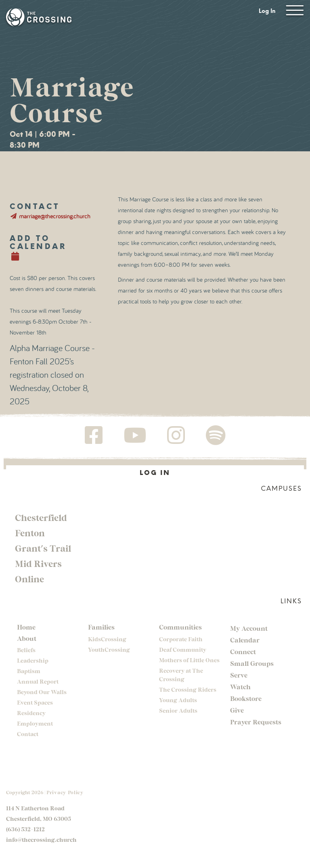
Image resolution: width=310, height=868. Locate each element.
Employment (35, 723)
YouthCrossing (109, 649)
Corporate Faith (181, 639)
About (27, 638)
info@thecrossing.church (41, 840)
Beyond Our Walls (42, 692)
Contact (28, 734)
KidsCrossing (107, 639)
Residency (31, 713)
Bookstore (246, 698)
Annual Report (38, 681)
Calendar (245, 640)
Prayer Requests (256, 722)
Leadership (33, 660)
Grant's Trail (43, 548)
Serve (239, 675)
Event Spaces (35, 702)
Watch (240, 687)
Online (29, 579)
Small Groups (252, 663)
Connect (243, 652)
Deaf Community (183, 649)
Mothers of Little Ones (189, 660)
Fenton (30, 533)
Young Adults (178, 700)
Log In (267, 11)
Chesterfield (41, 517)
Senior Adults (178, 710)
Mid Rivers (38, 563)
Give (237, 710)
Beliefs (26, 650)
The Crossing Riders (188, 689)
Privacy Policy (65, 792)
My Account (249, 628)
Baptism (29, 671)
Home (26, 627)
